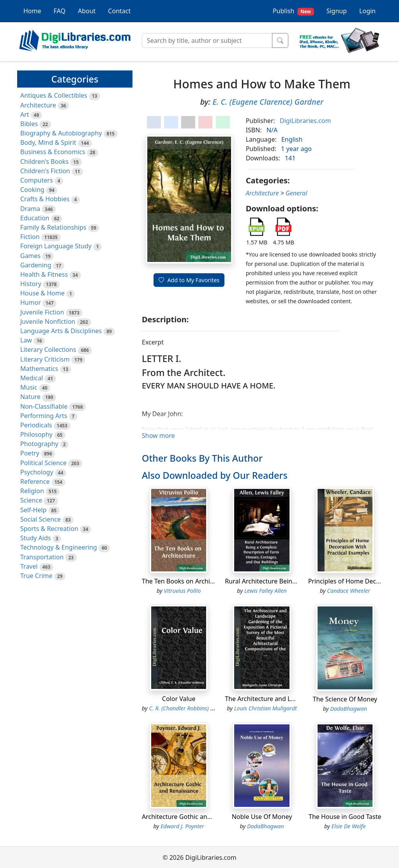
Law (26, 340)
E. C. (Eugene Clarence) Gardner (268, 102)
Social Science (41, 519)
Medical (32, 378)
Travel (29, 566)
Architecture (38, 105)
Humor (31, 302)
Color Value (179, 699)
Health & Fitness (44, 274)
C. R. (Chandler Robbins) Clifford (189, 708)
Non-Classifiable (44, 406)
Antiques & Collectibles (54, 95)
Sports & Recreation (49, 529)
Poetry (30, 453)
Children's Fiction (45, 171)
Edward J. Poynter (182, 826)
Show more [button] (158, 436)
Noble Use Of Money (262, 817)
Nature (30, 397)
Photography (39, 444)
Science (31, 500)
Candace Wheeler (349, 591)
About (87, 11)
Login (367, 11)
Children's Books (44, 162)
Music (29, 387)
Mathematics (39, 369)
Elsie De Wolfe (349, 826)
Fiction (30, 237)
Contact (119, 11)
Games (30, 256)
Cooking (32, 190)
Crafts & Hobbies (45, 199)
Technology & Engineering (59, 547)
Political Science (43, 463)
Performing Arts (44, 416)
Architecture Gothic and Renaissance (195, 817)
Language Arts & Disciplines (61, 331)
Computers (37, 180)
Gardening (36, 265)
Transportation (42, 557)
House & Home (42, 293)
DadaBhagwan (349, 709)
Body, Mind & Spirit (48, 142)
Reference (35, 481)
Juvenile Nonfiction (48, 322)
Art (25, 114)
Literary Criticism (45, 359)
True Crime (36, 576)
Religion (32, 491)
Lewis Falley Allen (266, 591)
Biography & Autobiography (61, 133)
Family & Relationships (53, 227)
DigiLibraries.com (305, 121)
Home (32, 11)
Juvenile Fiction (42, 312)
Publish (293, 11)
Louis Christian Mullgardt (266, 708)
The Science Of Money (345, 699)
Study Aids (35, 538)
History (31, 284)
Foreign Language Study (56, 246)
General (296, 193)
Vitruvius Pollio (183, 591)
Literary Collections (48, 350)
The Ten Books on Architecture (186, 581)
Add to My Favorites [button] (189, 280)
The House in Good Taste (345, 817)
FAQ (60, 11)
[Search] (207, 40)
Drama (30, 209)
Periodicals (36, 425)
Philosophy (36, 434)
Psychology (37, 472)
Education (35, 218)
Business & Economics (53, 152)
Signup (337, 11)
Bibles (29, 124)
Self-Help (33, 510)
